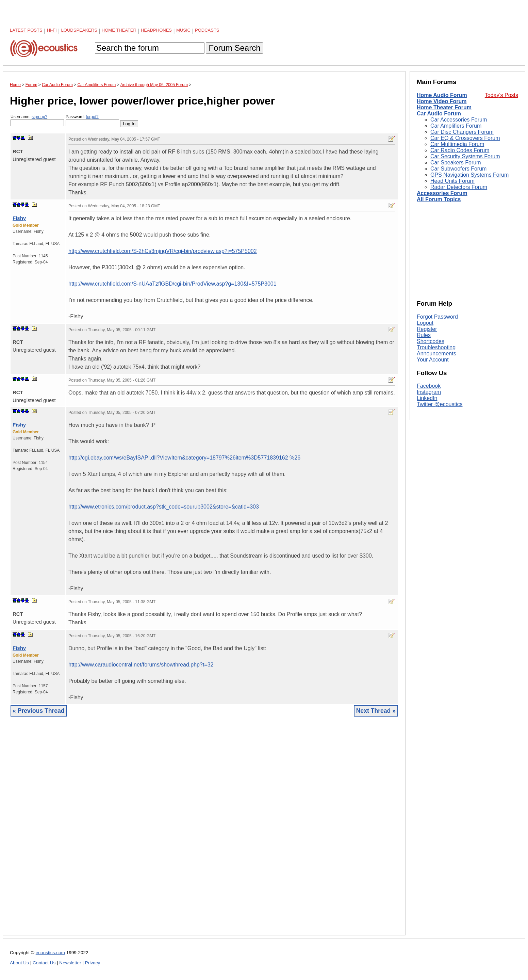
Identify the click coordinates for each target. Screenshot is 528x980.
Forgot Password (437, 317)
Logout (425, 323)
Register (427, 329)
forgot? (92, 117)
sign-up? (39, 117)
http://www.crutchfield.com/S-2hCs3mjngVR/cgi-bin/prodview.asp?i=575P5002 (163, 251)
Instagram (429, 392)
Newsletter (70, 963)
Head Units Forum (452, 181)
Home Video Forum (442, 101)
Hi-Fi (52, 30)
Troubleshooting (436, 347)
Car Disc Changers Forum (462, 132)
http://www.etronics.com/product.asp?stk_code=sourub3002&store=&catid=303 (164, 507)
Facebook (429, 386)
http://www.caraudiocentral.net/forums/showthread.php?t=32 (141, 665)
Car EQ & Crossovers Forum (465, 138)
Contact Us (44, 963)
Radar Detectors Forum (459, 187)
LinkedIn (427, 398)
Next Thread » (376, 711)
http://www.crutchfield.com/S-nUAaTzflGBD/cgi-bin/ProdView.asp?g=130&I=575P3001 (172, 284)
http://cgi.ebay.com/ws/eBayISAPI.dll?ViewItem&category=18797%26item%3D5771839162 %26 (184, 458)
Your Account (433, 360)
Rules (424, 335)
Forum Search (234, 48)
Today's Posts (501, 95)
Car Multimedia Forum (457, 144)
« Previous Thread (39, 711)
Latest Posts (26, 30)
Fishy (19, 218)
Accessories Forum (442, 193)
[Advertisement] (204, 831)
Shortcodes (431, 341)
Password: (92, 120)
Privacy (93, 963)
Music (183, 30)
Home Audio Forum (442, 95)
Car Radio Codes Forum (460, 150)
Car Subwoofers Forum (458, 169)
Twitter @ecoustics (440, 404)
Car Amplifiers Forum (456, 126)
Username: (37, 120)
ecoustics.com (50, 953)
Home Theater (119, 30)
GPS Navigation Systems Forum (469, 175)
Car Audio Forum (439, 114)
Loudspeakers (79, 30)
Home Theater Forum (444, 107)
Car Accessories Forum (459, 120)
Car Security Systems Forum (465, 156)
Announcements (436, 354)
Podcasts (207, 30)
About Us (19, 963)
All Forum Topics (439, 199)
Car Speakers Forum (456, 163)
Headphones (156, 30)
